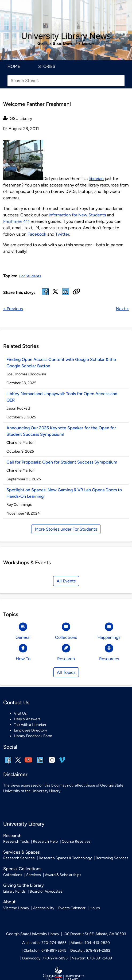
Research (12, 835)
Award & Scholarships (63, 875)
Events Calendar (72, 908)
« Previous (13, 309)
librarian (96, 179)
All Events (66, 581)
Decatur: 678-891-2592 (90, 950)
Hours (95, 908)
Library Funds (14, 891)
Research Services (19, 858)
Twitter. (63, 234)
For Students (30, 276)
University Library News (66, 36)
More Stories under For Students (66, 529)
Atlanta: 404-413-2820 (90, 943)
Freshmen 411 (16, 221)
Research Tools (16, 841)
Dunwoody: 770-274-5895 (45, 958)
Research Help (45, 841)
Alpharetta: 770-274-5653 (44, 943)
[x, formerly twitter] (55, 293)
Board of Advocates (46, 891)
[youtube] (28, 763)
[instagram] (52, 763)
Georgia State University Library (66, 44)
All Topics (66, 672)
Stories (47, 66)
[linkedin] (40, 763)
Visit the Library (16, 908)
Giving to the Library (24, 885)
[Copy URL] (76, 292)
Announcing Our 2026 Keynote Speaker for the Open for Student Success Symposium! (61, 431)
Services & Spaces (22, 852)
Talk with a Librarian (30, 725)
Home (14, 66)
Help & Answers (27, 719)
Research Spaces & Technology (65, 858)
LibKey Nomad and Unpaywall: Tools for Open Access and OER (62, 397)
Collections (13, 875)
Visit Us (20, 713)
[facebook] (45, 295)
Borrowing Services (112, 858)
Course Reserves (76, 841)
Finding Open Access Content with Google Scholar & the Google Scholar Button (61, 363)
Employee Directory (30, 730)
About (9, 902)
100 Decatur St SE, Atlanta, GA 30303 (95, 934)
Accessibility (44, 908)
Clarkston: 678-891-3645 (45, 950)
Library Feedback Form (33, 736)
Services (34, 875)
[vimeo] (62, 762)
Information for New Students (77, 215)
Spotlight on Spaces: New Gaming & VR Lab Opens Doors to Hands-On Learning (64, 493)
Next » (122, 309)
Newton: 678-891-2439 (92, 958)
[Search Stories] (66, 81)
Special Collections (22, 869)
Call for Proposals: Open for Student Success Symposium (62, 462)
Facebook (37, 234)
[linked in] (65, 295)
